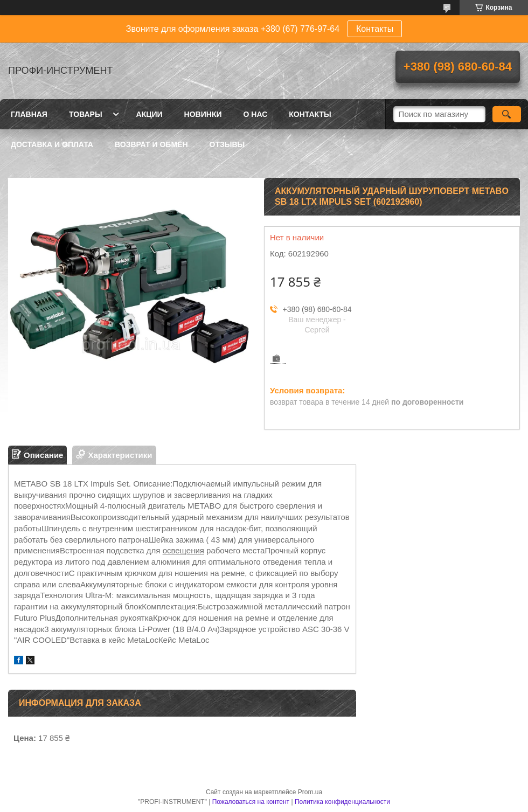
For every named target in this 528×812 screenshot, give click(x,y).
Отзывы (227, 144)
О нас (256, 114)
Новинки (203, 114)
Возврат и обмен (151, 144)
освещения (183, 550)
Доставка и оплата (52, 144)
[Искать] (507, 114)
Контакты (375, 29)
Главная (29, 114)
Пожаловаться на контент (251, 802)
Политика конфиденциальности (342, 802)
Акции (150, 114)
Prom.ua (310, 792)
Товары (86, 114)
